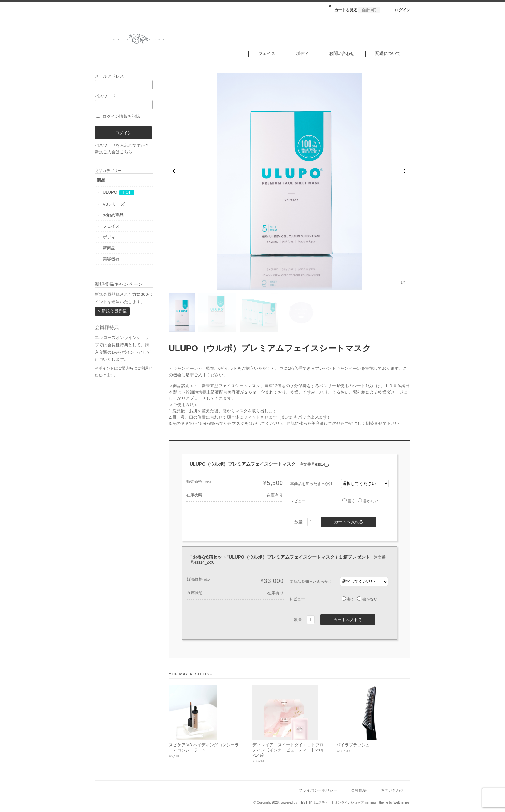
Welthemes (401, 803)
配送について (388, 54)
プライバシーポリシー (318, 790)
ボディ (302, 54)
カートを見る (354, 8)
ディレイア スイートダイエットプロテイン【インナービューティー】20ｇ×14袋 (288, 750)
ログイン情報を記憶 (118, 116)
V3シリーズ (114, 204)
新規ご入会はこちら (114, 152)
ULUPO (110, 192)
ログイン (403, 10)
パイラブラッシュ (353, 745)
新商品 (109, 248)
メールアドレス (124, 82)
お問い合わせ (342, 54)
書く (349, 501)
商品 (101, 180)
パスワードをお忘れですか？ (122, 145)
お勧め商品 (113, 215)
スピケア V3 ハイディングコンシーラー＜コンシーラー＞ (204, 747)
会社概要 (359, 790)
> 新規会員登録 (112, 311)
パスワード (124, 102)
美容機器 (111, 259)
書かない (368, 501)
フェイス (267, 54)
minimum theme (377, 803)
